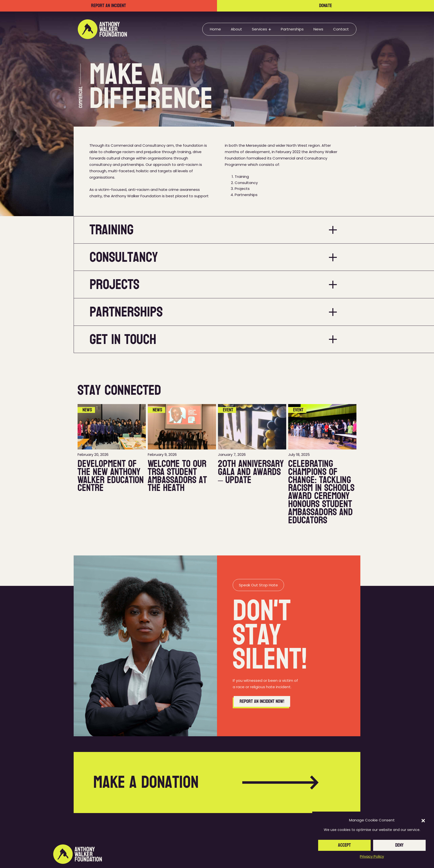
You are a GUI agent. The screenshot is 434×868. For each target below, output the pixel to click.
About (236, 29)
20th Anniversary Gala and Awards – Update (251, 472)
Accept (344, 845)
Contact (341, 29)
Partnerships (292, 29)
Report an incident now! (262, 701)
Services (259, 29)
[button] (423, 820)
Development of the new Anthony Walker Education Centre (111, 476)
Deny (399, 845)
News (318, 29)
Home (215, 29)
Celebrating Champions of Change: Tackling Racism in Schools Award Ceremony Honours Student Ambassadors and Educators (321, 492)
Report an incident (108, 6)
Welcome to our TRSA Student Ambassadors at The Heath (177, 476)
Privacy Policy (372, 856)
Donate (325, 6)
